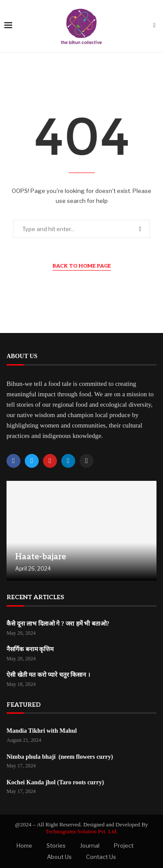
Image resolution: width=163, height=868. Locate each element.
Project (124, 845)
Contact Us (101, 857)
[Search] (154, 26)
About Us (59, 857)
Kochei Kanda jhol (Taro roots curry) (55, 782)
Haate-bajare (41, 557)
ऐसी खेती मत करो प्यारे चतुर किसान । (48, 675)
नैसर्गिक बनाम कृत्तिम (30, 649)
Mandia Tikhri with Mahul (42, 731)
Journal (90, 845)
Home (24, 845)
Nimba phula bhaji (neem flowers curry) (60, 757)
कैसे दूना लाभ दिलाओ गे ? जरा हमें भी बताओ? (58, 624)
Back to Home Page (82, 266)
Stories (56, 845)
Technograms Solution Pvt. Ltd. (82, 831)
